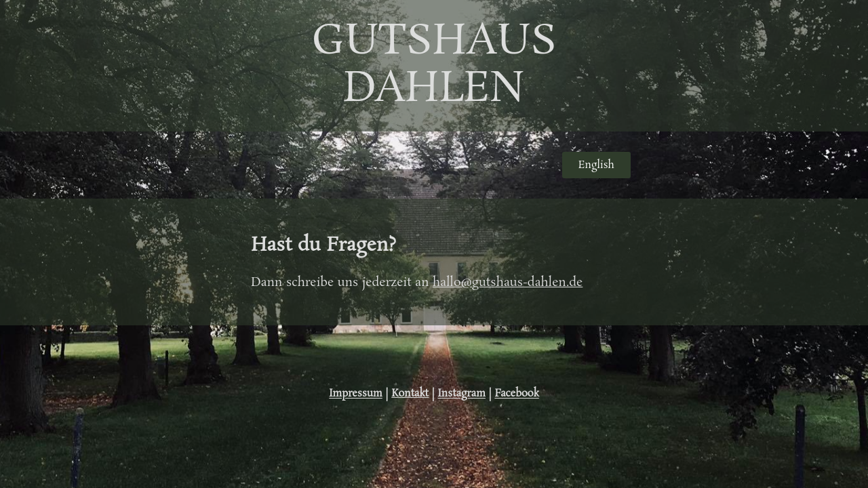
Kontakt (410, 393)
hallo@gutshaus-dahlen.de (508, 283)
